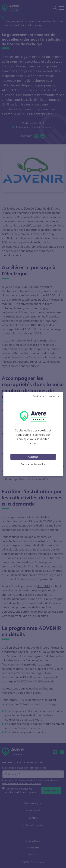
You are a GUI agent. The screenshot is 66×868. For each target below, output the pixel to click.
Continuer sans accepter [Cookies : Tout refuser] (45, 396)
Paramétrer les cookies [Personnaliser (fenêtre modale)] (34, 464)
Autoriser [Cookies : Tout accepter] (33, 457)
